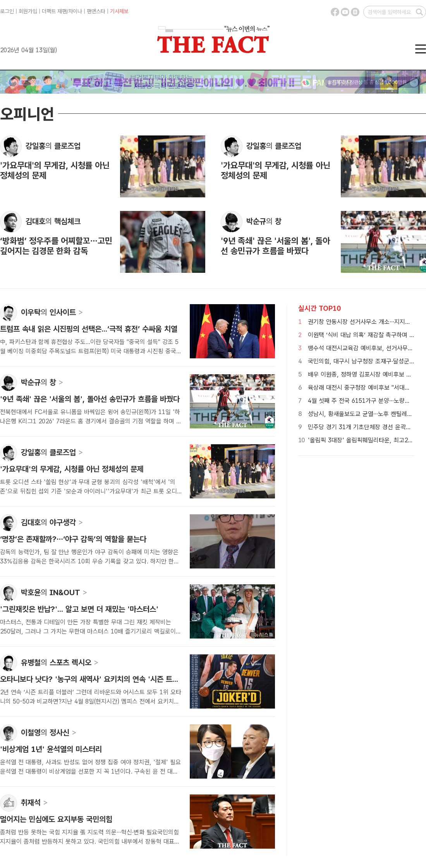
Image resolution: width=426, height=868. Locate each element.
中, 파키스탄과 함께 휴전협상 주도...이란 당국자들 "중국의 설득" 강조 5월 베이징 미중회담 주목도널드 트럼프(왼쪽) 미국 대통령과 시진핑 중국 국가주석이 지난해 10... (89, 351)
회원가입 (28, 11)
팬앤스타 (96, 11)
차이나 (75, 11)
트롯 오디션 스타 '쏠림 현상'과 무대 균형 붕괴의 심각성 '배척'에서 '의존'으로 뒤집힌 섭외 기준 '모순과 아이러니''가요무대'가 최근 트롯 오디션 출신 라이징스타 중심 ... (88, 491)
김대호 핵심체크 (53, 221)
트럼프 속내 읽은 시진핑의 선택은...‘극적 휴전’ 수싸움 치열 (89, 329)
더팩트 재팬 (54, 11)
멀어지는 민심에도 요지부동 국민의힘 (56, 819)
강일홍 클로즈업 (53, 146)
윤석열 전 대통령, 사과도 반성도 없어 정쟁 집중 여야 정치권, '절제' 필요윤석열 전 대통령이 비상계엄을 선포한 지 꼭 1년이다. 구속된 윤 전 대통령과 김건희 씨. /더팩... (90, 771)
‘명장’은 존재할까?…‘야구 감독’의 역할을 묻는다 (73, 539)
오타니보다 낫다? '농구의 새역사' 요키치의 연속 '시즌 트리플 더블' (102, 679)
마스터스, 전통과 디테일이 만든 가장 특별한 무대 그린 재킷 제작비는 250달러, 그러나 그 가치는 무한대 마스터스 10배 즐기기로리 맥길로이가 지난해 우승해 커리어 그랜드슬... (91, 631)
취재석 (34, 803)
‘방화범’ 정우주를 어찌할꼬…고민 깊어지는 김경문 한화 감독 (56, 246)
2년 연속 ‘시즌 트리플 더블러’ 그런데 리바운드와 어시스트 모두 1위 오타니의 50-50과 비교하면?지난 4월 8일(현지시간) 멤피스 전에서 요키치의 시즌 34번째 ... (91, 701)
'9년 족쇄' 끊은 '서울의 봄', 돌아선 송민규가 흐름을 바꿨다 (275, 246)
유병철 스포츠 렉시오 (60, 663)
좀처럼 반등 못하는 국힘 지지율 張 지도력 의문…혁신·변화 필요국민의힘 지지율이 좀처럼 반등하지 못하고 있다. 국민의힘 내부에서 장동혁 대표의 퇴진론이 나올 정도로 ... (90, 841)
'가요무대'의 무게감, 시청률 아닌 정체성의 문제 (72, 469)
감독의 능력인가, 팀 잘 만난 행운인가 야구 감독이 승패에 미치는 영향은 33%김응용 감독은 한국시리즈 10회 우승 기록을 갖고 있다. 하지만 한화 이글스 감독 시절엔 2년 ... (90, 561)
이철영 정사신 (49, 733)
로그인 (7, 11)
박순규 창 (264, 221)
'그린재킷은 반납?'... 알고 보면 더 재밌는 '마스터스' (79, 609)
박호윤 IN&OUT (54, 592)
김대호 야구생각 (52, 522)
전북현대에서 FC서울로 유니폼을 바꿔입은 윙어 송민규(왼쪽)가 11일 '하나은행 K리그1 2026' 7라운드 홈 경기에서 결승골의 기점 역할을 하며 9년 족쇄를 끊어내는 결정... (90, 421)
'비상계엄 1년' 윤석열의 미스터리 (51, 749)
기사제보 (119, 11)
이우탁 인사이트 (52, 312)
